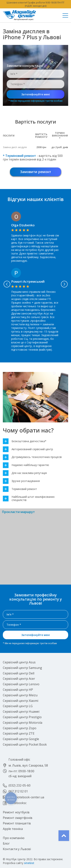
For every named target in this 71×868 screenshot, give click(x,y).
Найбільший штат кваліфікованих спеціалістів (29, 499)
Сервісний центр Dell (19, 673)
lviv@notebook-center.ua (26, 797)
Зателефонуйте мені (36, 94)
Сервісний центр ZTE (19, 733)
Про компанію (14, 838)
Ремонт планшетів (17, 823)
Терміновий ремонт (20, 489)
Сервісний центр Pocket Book (25, 744)
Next (64, 284)
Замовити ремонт (36, 172)
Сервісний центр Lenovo (21, 684)
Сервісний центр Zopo (20, 728)
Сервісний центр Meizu (20, 695)
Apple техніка (13, 829)
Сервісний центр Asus (19, 662)
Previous (7, 284)
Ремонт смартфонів (18, 818)
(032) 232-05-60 (20, 785)
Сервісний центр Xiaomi (21, 701)
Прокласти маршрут (18, 512)
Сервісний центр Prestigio (22, 717)
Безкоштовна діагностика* (25, 441)
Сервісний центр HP (18, 690)
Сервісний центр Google (21, 739)
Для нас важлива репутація (25, 473)
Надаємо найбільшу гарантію (26, 465)
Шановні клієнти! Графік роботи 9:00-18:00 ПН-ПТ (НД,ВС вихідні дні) (35, 4)
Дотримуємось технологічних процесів (32, 457)
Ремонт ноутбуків (16, 812)
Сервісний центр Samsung (22, 668)
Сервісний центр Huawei (21, 712)
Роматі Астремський (28, 281)
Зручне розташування (21, 481)
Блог (6, 843)
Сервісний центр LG (18, 706)
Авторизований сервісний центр (28, 449)
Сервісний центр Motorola (23, 723)
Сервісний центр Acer (19, 679)
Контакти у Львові (17, 849)
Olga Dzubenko (23, 225)
